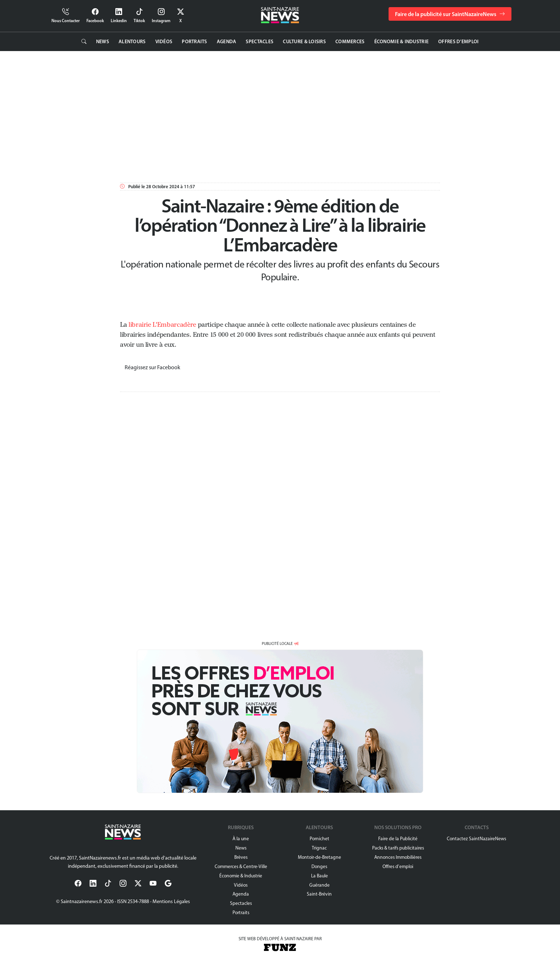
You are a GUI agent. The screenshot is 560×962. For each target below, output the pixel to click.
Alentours (132, 41)
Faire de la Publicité (398, 838)
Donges (319, 866)
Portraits (194, 41)
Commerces (350, 41)
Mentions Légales (171, 901)
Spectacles (259, 41)
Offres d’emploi (458, 41)
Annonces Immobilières (398, 857)
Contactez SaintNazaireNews (476, 838)
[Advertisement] (263, 115)
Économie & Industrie (402, 41)
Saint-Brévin (319, 894)
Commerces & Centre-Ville (241, 866)
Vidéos (164, 41)
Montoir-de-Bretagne (319, 857)
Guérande (319, 885)
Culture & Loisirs (304, 41)
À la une (241, 838)
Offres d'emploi (398, 866)
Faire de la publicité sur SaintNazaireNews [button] (450, 14)
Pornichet (319, 838)
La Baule (319, 876)
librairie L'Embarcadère (162, 325)
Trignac (319, 848)
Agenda (227, 41)
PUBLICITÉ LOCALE (277, 643)
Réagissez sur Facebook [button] (152, 367)
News (102, 41)
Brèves (241, 857)
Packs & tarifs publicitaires (398, 848)
